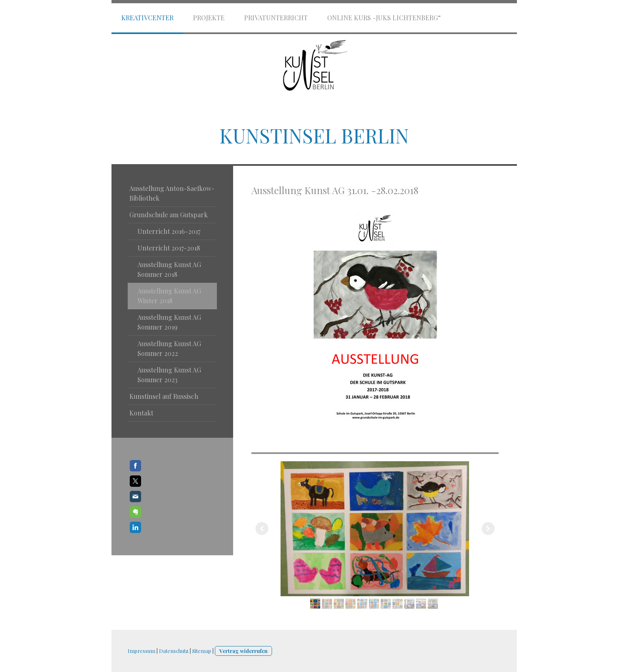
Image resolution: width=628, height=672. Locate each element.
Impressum (141, 651)
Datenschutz (174, 651)
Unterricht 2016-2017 (169, 231)
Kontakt (141, 413)
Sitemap (202, 651)
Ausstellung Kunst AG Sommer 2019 (169, 322)
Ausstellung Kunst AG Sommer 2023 (169, 375)
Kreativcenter (147, 18)
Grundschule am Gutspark (168, 215)
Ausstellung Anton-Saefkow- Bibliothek (172, 193)
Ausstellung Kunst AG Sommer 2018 (169, 269)
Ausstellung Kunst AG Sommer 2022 (169, 348)
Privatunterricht (276, 18)
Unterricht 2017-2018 (169, 248)
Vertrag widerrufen (243, 651)
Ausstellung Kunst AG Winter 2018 (169, 296)
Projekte (209, 18)
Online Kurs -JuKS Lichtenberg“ (384, 18)
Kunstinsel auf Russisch (164, 396)
